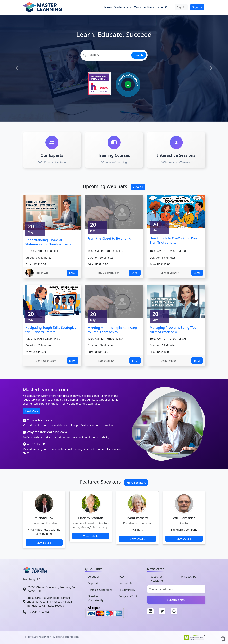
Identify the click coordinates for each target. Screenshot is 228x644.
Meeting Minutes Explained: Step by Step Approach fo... (112, 330)
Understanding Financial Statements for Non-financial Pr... (50, 242)
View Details (44, 543)
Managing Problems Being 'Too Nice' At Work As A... (173, 330)
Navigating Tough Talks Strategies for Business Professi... (51, 330)
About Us (94, 577)
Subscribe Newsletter (157, 579)
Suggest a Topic (128, 596)
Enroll (73, 273)
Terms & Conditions (100, 590)
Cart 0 (163, 7)
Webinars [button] (122, 7)
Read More (32, 411)
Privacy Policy (127, 590)
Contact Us (125, 583)
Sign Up (197, 7)
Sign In (181, 7)
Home (107, 7)
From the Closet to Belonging (109, 238)
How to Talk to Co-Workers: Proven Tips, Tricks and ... (176, 240)
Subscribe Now (176, 600)
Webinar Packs (145, 7)
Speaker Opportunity (96, 598)
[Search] (106, 55)
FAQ (121, 577)
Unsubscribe (189, 577)
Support (93, 583)
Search (139, 55)
